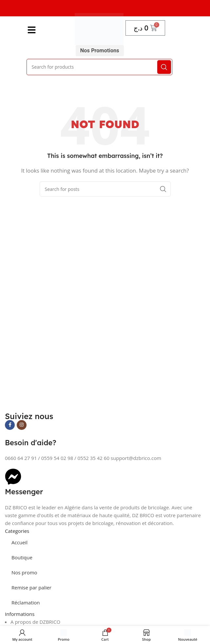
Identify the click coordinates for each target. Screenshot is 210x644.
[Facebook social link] (10, 425)
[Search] (99, 67)
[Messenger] (13, 477)
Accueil (19, 542)
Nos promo (24, 572)
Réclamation (26, 602)
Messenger (24, 492)
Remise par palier (31, 587)
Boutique (22, 557)
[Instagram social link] (22, 425)
